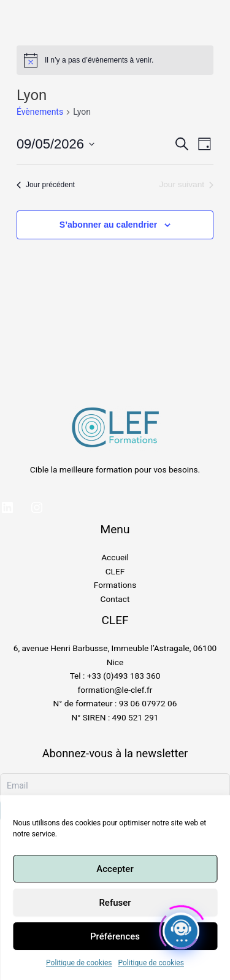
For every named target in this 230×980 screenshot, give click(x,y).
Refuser (115, 903)
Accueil (115, 557)
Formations (115, 585)
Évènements (40, 112)
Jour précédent (46, 185)
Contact (115, 599)
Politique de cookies (79, 963)
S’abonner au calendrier (109, 225)
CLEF (115, 571)
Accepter (115, 869)
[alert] (115, 60)
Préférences (115, 936)
